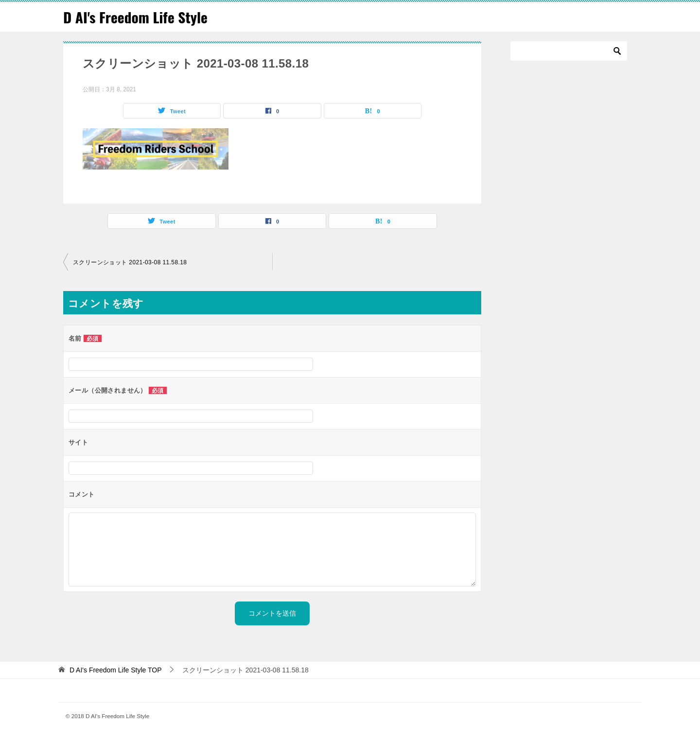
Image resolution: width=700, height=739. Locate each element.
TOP (116, 670)
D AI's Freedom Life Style (137, 17)
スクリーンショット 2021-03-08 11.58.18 (130, 262)
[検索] (569, 51)
